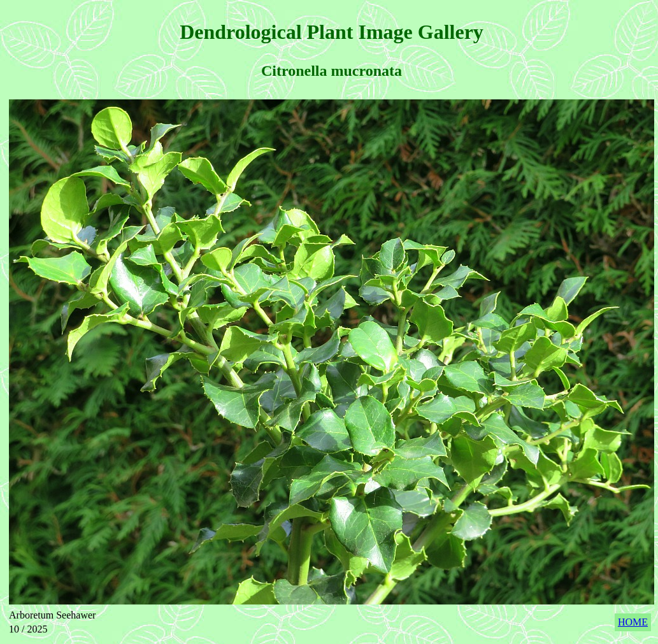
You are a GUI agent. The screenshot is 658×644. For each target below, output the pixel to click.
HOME (633, 622)
